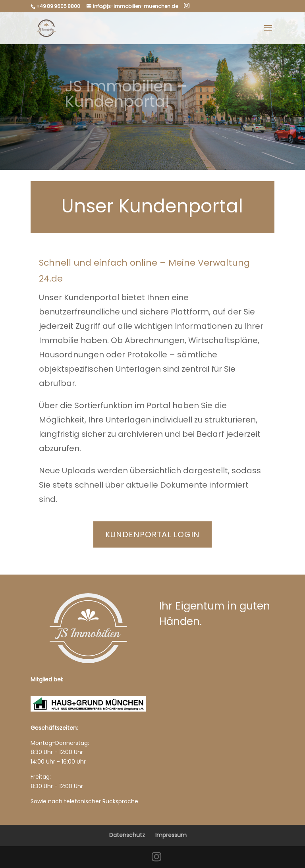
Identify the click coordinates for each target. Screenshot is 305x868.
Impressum (171, 835)
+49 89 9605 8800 (58, 6)
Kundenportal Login (152, 534)
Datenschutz (127, 835)
